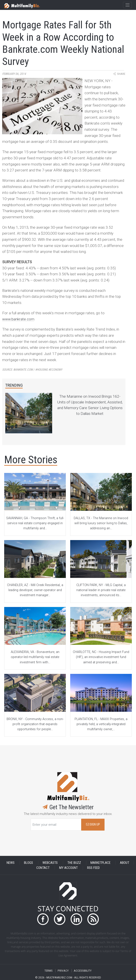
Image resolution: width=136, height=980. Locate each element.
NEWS (11, 863)
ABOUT (125, 863)
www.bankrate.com (18, 319)
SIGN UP (93, 825)
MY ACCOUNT (68, 868)
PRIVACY (63, 971)
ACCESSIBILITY (83, 971)
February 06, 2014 (14, 74)
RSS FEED (93, 868)
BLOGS (28, 863)
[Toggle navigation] (127, 5)
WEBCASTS (50, 863)
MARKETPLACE (100, 863)
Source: (32, 370)
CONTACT (43, 868)
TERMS (49, 971)
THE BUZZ (74, 863)
